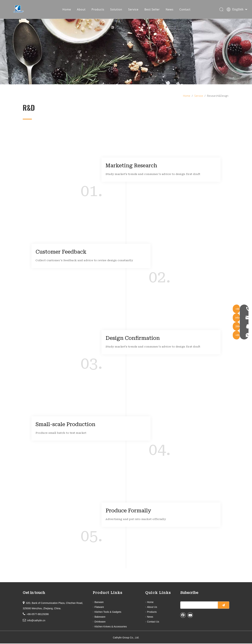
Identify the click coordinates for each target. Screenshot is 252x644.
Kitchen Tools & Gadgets (108, 612)
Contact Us (153, 622)
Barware (99, 603)
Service (134, 10)
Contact (185, 10)
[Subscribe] (223, 606)
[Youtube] (190, 616)
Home (67, 10)
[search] (198, 606)
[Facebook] (183, 616)
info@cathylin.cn (36, 621)
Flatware (99, 608)
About (81, 10)
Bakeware (100, 617)
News (170, 10)
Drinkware (100, 622)
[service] (126, 52)
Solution (117, 10)
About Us (152, 608)
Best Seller (152, 10)
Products (98, 10)
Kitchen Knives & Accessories (111, 627)
